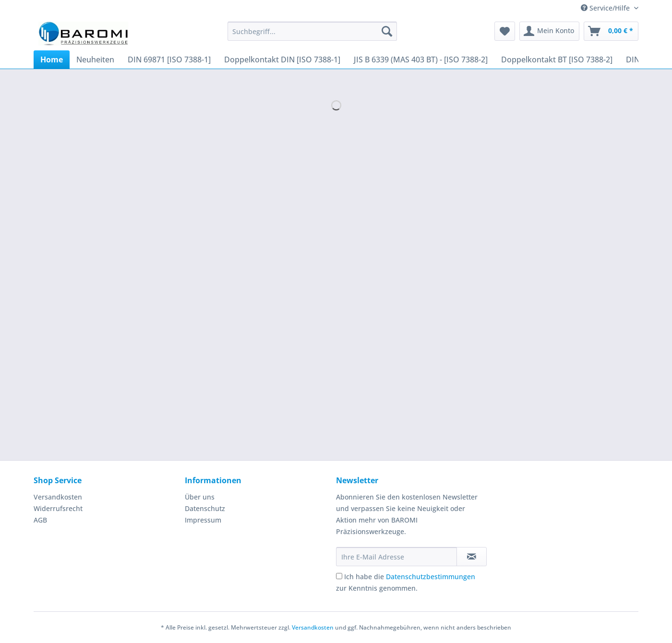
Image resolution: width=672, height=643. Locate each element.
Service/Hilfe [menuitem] (606, 8)
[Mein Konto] (549, 31)
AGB (40, 520)
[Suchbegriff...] (312, 31)
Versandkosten (58, 497)
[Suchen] (387, 31)
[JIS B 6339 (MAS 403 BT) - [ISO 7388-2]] (421, 60)
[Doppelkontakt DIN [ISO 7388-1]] (282, 60)
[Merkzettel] (505, 31)
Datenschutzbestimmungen (431, 577)
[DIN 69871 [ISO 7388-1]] (169, 60)
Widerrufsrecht (58, 508)
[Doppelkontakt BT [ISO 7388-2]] (557, 60)
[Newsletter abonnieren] (472, 557)
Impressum (203, 520)
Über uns (200, 497)
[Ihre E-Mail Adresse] (396, 557)
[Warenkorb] (611, 31)
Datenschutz (205, 508)
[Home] (52, 60)
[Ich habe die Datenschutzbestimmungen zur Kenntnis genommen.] (339, 576)
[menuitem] (312, 36)
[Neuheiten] (95, 60)
